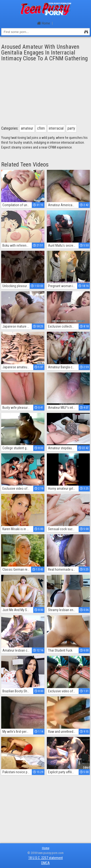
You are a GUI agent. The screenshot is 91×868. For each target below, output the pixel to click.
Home (44, 23)
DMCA (45, 863)
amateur (27, 128)
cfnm (41, 128)
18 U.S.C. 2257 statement (46, 858)
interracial (56, 128)
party (71, 128)
